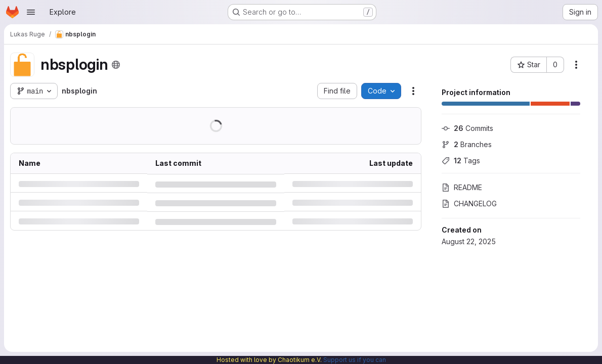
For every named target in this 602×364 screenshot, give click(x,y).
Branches (467, 144)
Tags (461, 161)
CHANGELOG (469, 203)
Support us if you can (355, 360)
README (462, 187)
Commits (467, 128)
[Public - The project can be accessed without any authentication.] (116, 65)
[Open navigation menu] (31, 12)
